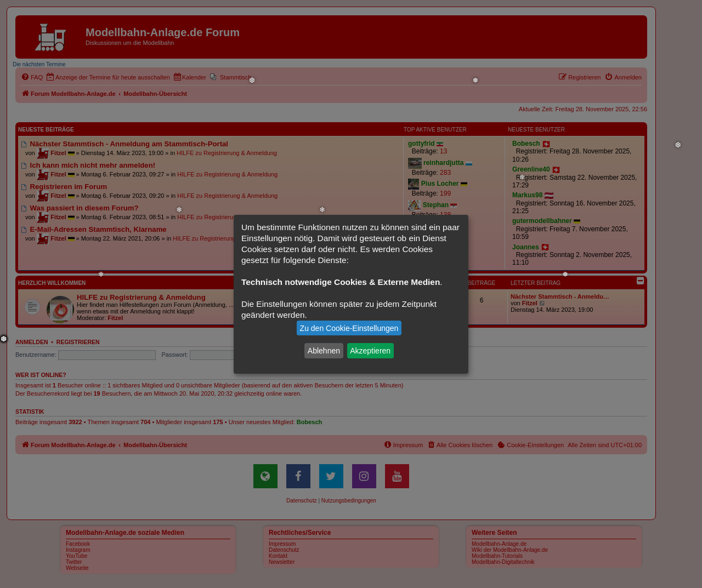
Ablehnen (324, 351)
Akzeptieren (370, 351)
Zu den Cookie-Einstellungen (349, 328)
